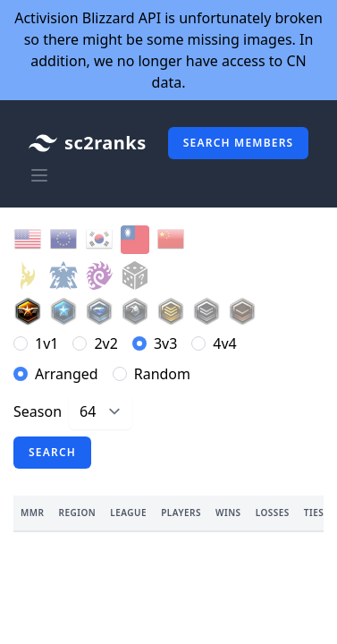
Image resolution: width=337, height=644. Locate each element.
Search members (239, 143)
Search (52, 452)
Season (38, 411)
